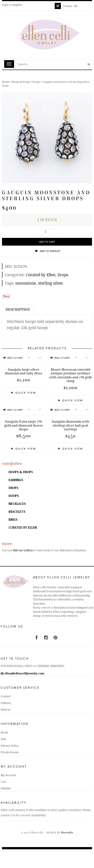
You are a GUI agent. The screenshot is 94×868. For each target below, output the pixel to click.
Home (6, 82)
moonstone (26, 283)
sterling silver (51, 283)
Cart (3, 782)
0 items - (70, 6)
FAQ (3, 739)
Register (18, 5)
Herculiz (67, 833)
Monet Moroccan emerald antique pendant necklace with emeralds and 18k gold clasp (70, 375)
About (4, 732)
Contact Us (8, 815)
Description (18, 310)
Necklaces (17, 504)
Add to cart (47, 242)
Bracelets (17, 512)
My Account (8, 775)
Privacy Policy (10, 746)
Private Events (10, 752)
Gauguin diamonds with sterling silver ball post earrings (71, 425)
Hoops (14, 496)
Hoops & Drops (21, 82)
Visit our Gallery (23, 550)
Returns (5, 709)
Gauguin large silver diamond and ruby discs (23, 372)
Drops (36, 82)
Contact (6, 696)
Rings (13, 519)
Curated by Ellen (41, 275)
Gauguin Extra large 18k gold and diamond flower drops (23, 425)
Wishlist (6, 788)
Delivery (6, 703)
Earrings (16, 480)
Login (5, 5)
